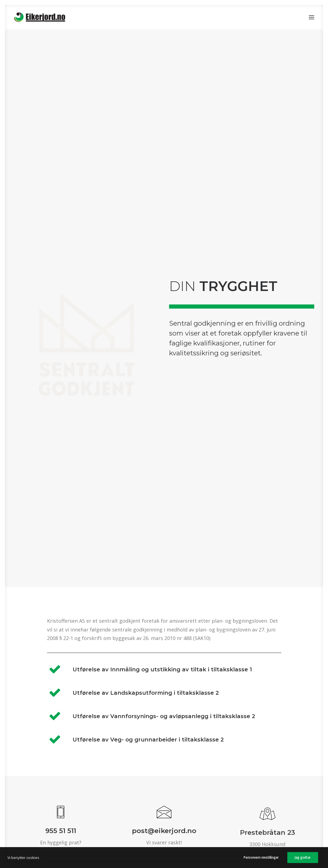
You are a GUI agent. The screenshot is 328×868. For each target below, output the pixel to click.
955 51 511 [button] (61, 478)
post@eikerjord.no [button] (164, 481)
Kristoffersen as (166, 824)
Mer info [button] (197, 757)
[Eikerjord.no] (40, 17)
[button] (312, 17)
